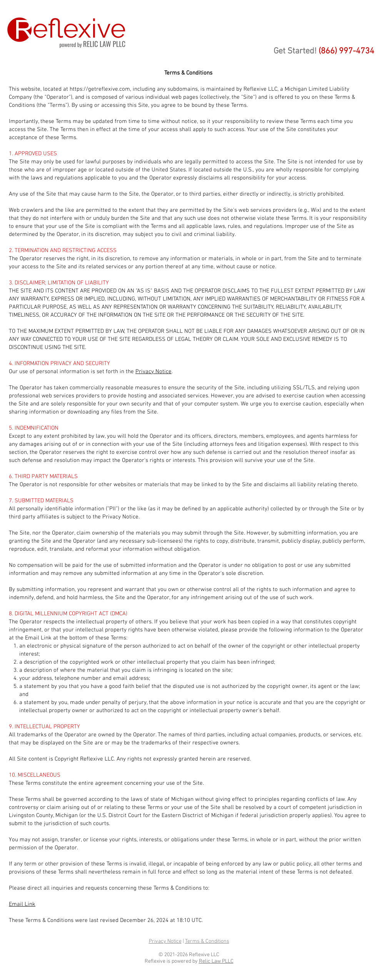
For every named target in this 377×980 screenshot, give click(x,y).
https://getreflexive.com (100, 89)
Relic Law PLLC (216, 961)
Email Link (22, 904)
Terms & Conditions (207, 941)
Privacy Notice (153, 372)
